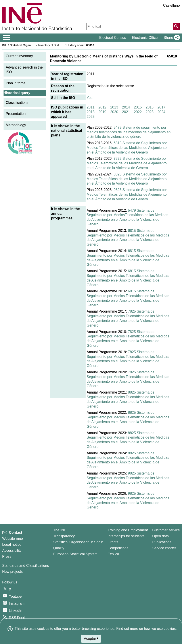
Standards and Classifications (26, 566)
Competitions (118, 548)
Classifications (17, 103)
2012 (102, 107)
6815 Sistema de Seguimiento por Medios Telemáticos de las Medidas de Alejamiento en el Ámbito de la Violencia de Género (127, 148)
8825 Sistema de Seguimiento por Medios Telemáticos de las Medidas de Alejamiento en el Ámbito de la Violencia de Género (127, 179)
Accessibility (12, 550)
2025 (91, 117)
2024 (161, 112)
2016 (150, 107)
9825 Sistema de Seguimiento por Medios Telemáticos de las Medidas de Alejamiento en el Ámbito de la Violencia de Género (127, 194)
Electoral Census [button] (113, 38)
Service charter (164, 548)
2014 (126, 107)
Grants (113, 542)
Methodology (16, 125)
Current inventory (19, 56)
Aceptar (91, 638)
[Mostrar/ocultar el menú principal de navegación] (6, 38)
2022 (138, 112)
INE (5, 45)
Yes (90, 98)
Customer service (166, 530)
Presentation (16, 114)
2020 (114, 112)
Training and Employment (128, 530)
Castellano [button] (171, 5)
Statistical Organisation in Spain (30, 45)
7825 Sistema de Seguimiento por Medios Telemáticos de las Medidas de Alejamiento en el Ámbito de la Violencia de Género (127, 163)
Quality (59, 548)
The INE (60, 530)
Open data (161, 536)
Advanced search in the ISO (24, 70)
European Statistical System (75, 554)
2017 (161, 107)
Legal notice (12, 545)
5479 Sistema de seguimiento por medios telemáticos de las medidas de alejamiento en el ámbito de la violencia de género (129, 132)
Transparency (64, 536)
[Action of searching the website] (176, 26)
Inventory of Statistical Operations (59, 45)
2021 (126, 112)
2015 (138, 107)
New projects (12, 572)
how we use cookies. (160, 629)
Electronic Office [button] (145, 38)
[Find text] (130, 27)
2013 (114, 107)
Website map (12, 539)
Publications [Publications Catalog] (162, 542)
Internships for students (126, 536)
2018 (91, 112)
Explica (113, 554)
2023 (150, 112)
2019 (102, 112)
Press (7, 556)
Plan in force (16, 83)
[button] (171, 38)
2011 (91, 107)
